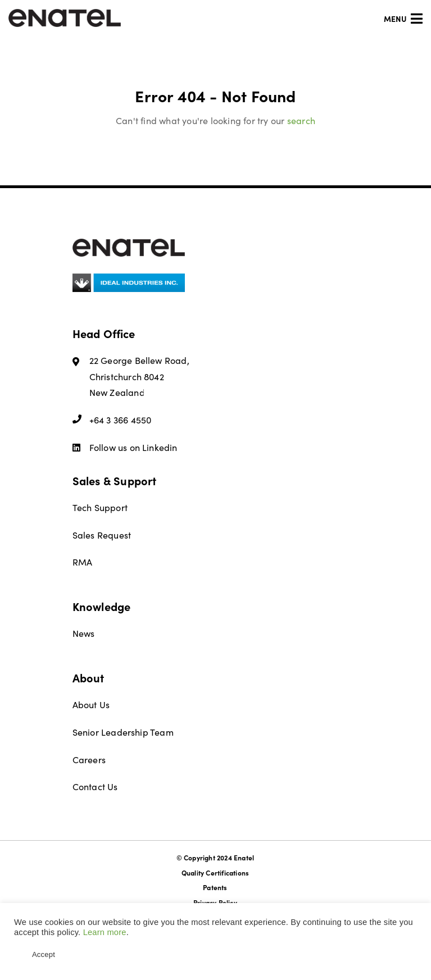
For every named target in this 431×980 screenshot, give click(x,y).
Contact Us (95, 787)
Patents (215, 887)
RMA (83, 562)
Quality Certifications (215, 873)
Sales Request (102, 535)
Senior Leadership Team (123, 732)
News (84, 633)
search (301, 120)
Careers (89, 760)
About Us (91, 705)
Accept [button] (44, 954)
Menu (403, 19)
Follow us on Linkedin (125, 447)
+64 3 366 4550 (112, 420)
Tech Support (100, 507)
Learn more (105, 932)
